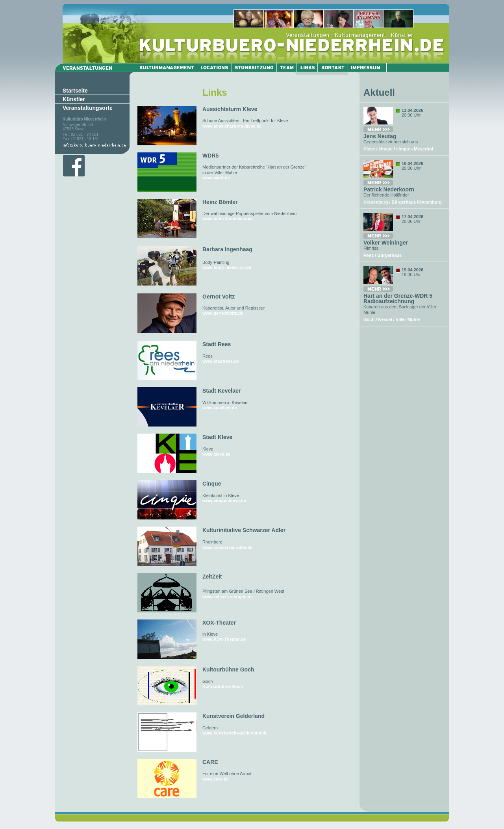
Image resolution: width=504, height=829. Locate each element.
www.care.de (216, 779)
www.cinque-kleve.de (224, 501)
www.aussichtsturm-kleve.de (232, 126)
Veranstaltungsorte (88, 108)
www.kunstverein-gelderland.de (235, 733)
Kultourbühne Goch (223, 686)
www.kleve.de (217, 454)
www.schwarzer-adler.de (227, 547)
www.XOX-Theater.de (224, 639)
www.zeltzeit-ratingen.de (228, 597)
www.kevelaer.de (220, 408)
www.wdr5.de (216, 178)
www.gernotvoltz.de (223, 313)
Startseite (75, 91)
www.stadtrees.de (221, 361)
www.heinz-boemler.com (228, 219)
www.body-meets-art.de (227, 267)
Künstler (74, 99)
